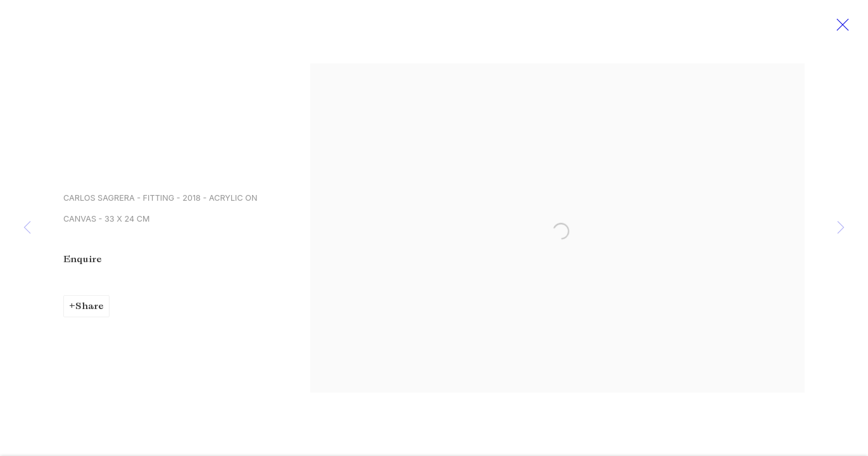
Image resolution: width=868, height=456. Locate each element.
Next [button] (841, 228)
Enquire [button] (83, 262)
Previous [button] (27, 228)
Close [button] (844, 28)
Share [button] (90, 309)
